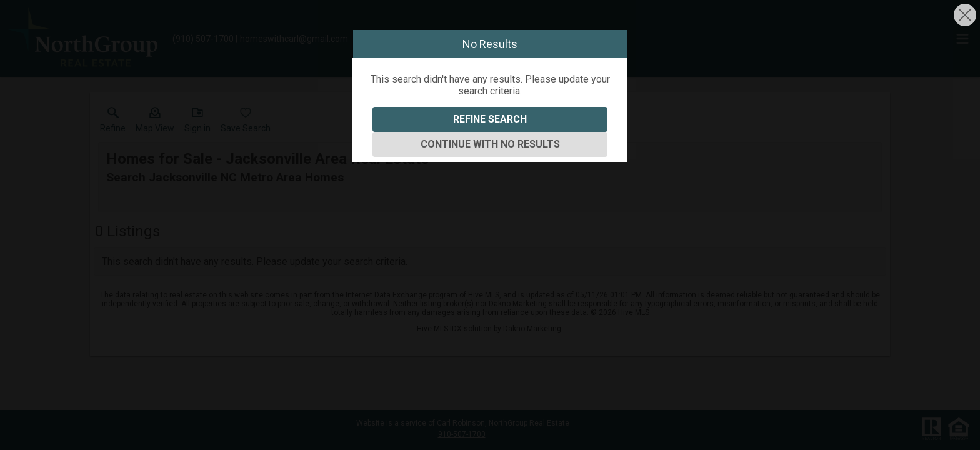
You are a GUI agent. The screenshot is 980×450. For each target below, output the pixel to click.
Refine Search (490, 119)
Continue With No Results (490, 144)
